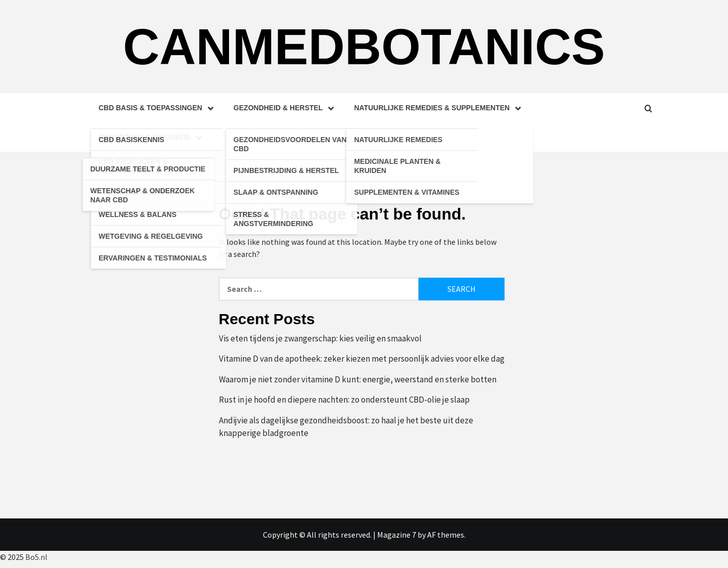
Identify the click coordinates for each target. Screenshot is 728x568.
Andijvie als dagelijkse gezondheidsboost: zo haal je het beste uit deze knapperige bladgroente (346, 427)
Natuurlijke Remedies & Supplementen (440, 108)
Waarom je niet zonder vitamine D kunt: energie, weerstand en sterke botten (358, 379)
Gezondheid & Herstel (286, 108)
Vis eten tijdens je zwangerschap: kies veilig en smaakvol (320, 338)
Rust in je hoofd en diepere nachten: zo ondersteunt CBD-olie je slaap (344, 400)
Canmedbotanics (364, 47)
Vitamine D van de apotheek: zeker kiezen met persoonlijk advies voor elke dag (362, 359)
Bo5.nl (36, 557)
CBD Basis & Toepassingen (158, 108)
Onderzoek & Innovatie (153, 137)
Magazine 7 (397, 535)
